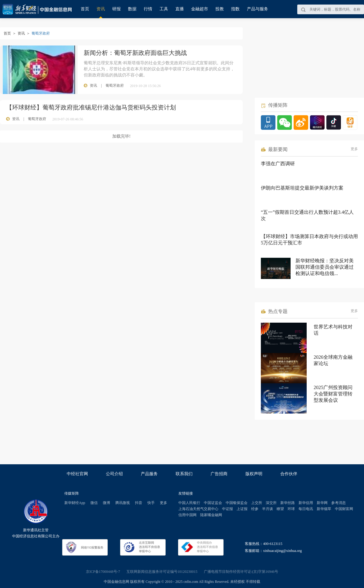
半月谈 (268, 509)
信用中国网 (187, 515)
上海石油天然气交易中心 (198, 509)
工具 (164, 9)
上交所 (257, 503)
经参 (255, 509)
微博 (106, 503)
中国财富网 (344, 509)
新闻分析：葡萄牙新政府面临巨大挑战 (135, 53)
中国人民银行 (189, 503)
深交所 (271, 503)
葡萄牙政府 (37, 119)
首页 (85, 9)
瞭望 (280, 509)
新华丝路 (288, 503)
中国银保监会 (237, 503)
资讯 (101, 9)
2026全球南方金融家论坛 (333, 360)
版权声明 (254, 474)
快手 (151, 503)
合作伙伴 (289, 474)
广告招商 (219, 474)
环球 (291, 509)
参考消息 (339, 503)
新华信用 (306, 503)
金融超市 (200, 9)
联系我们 (184, 474)
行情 (148, 9)
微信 (94, 503)
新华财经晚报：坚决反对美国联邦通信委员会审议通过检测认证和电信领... (325, 267)
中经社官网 (77, 474)
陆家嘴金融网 (211, 515)
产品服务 (149, 474)
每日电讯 (306, 509)
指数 (235, 9)
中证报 (227, 509)
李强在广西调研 (278, 164)
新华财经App (75, 503)
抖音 (139, 503)
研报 (116, 9)
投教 (220, 9)
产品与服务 (258, 9)
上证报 (242, 509)
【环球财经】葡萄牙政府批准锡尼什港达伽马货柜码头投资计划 (91, 107)
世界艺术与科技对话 (333, 330)
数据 (132, 9)
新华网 (322, 503)
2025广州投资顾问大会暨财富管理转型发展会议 (333, 394)
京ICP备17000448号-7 (103, 572)
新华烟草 (324, 509)
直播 (180, 9)
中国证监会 (213, 503)
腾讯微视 (123, 503)
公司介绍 (114, 474)
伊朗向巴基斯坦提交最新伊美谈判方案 (302, 188)
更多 (354, 149)
